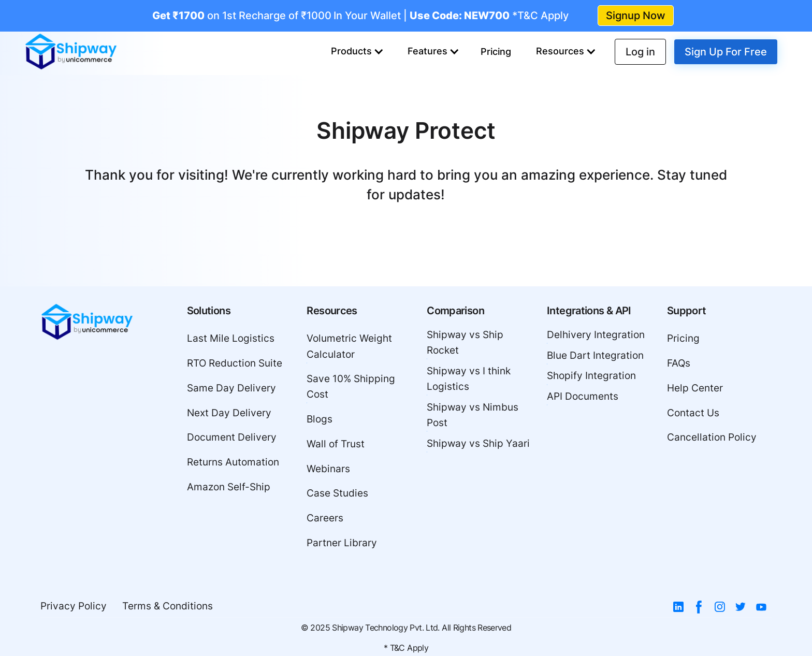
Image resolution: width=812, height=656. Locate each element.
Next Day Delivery (229, 413)
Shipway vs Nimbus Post (473, 415)
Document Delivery (232, 437)
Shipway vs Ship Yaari (478, 443)
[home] (71, 52)
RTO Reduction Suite (235, 363)
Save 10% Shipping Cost (351, 387)
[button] (357, 52)
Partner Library (342, 543)
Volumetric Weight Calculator (349, 346)
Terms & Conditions (168, 606)
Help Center (695, 388)
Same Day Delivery (231, 388)
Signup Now (636, 16)
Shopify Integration (591, 376)
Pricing (496, 52)
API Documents (583, 396)
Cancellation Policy (712, 437)
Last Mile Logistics (231, 338)
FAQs (679, 363)
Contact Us (693, 413)
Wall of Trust (336, 444)
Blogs (320, 419)
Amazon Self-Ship (229, 487)
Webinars (328, 469)
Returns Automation (233, 462)
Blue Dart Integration (595, 355)
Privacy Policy (74, 606)
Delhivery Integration (596, 335)
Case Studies (337, 493)
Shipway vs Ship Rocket (465, 342)
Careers (325, 518)
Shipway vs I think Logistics (469, 379)
